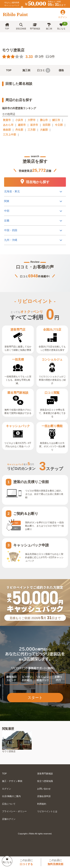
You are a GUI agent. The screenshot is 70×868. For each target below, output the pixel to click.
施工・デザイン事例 (12, 781)
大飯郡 (44, 130)
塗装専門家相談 (45, 774)
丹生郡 (19, 130)
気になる (62, 26)
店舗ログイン (9, 819)
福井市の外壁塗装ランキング (19, 108)
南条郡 (7, 130)
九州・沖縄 (11, 240)
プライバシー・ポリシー (14, 811)
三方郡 (32, 130)
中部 (7, 211)
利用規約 (42, 804)
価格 (61, 70)
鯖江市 (56, 120)
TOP (7, 26)
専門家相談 (35, 26)
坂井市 (34, 125)
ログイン (7, 789)
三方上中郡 (10, 135)
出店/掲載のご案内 (11, 796)
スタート (35, 698)
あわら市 (8, 125)
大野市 (32, 120)
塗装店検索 (21, 26)
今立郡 (59, 125)
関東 (7, 201)
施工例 (49, 26)
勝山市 (44, 120)
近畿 (7, 221)
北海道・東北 (12, 191)
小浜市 (19, 120)
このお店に (26, 862)
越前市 (22, 125)
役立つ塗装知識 (45, 781)
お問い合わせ (44, 789)
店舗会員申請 (44, 796)
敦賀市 (7, 120)
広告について (9, 804)
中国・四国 (11, 230)
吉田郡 (46, 125)
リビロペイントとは (47, 811)
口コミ (44, 70)
